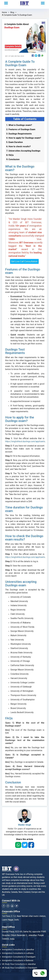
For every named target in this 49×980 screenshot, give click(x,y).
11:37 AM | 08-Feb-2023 (15, 56)
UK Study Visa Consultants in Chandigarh (20, 968)
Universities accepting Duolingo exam (21, 583)
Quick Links (8, 945)
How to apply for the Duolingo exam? (20, 419)
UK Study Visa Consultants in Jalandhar (19, 964)
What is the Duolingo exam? (20, 168)
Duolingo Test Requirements (15, 351)
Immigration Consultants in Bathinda (18, 960)
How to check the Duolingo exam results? (24, 538)
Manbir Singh (25, 825)
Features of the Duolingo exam (23, 271)
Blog (12, 12)
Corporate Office (11, 911)
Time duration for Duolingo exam (24, 509)
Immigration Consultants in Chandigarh (19, 957)
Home (4, 12)
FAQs (9, 718)
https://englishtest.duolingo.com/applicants (25, 441)
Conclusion (13, 782)
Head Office (8, 927)
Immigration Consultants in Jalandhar (18, 950)
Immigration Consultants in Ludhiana (18, 953)
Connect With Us (11, 901)
